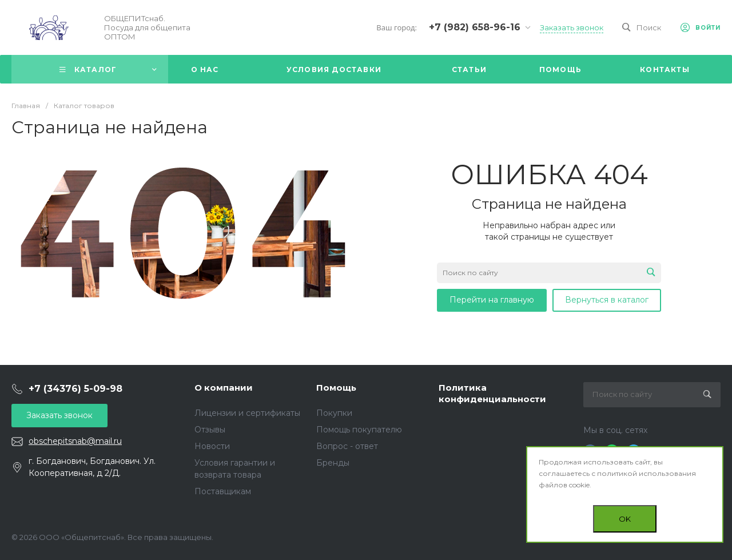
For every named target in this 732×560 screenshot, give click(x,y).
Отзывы (210, 430)
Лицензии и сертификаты (247, 413)
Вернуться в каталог (607, 300)
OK (625, 519)
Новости (212, 446)
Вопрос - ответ (347, 446)
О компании (224, 388)
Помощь (336, 388)
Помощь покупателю (359, 430)
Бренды (333, 463)
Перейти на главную (492, 300)
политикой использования (647, 473)
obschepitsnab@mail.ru (75, 441)
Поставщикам (223, 491)
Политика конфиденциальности (492, 393)
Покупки (334, 413)
